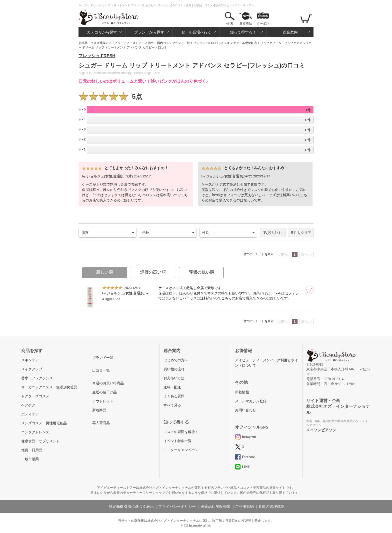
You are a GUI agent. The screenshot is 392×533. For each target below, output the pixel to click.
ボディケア (30, 414)
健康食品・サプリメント (40, 441)
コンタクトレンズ (35, 432)
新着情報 (242, 392)
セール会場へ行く (196, 32)
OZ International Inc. (198, 525)
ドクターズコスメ (35, 396)
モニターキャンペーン (181, 450)
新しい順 (104, 272)
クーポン (263, 23)
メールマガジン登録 (251, 401)
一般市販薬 (30, 459)
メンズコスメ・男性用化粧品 (44, 423)
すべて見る (172, 405)
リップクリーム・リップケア (280, 43)
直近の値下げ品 (104, 392)
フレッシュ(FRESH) (207, 43)
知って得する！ (243, 32)
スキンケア (30, 360)
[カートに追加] (309, 290)
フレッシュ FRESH (97, 56)
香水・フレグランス (37, 378)
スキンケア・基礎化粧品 (240, 43)
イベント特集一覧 (177, 441)
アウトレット (103, 401)
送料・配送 (172, 387)
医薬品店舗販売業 (215, 507)
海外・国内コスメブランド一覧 (169, 43)
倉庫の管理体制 (271, 507)
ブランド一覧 (103, 358)
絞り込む (275, 233)
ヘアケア (28, 405)
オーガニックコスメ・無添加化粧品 (49, 387)
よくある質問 (174, 396)
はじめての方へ (176, 360)
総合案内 (290, 32)
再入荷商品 (101, 423)
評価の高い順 (153, 272)
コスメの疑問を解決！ (181, 432)
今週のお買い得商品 (108, 383)
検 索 (230, 23)
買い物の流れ (174, 369)
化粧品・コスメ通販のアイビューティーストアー (111, 43)
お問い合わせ (245, 410)
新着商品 (246, 23)
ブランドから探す (149, 32)
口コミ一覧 (101, 370)
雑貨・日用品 (32, 450)
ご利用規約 (244, 507)
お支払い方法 (174, 378)
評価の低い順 (201, 272)
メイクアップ (32, 369)
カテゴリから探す (102, 32)
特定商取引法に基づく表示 (131, 507)
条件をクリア (301, 233)
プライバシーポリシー (177, 507)
